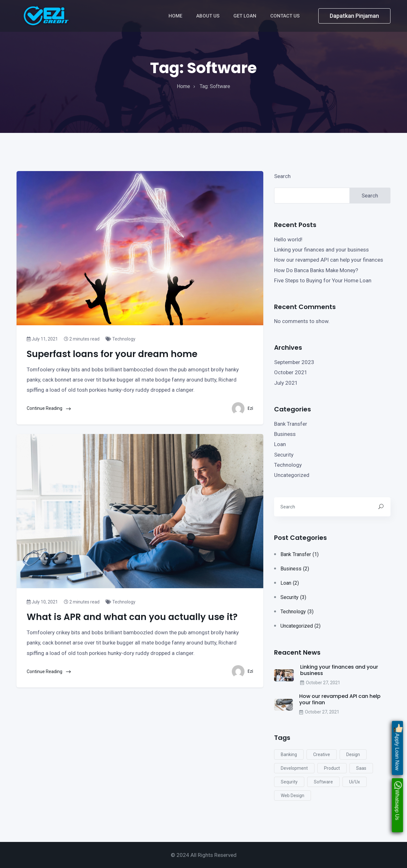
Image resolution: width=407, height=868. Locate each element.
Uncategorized (292, 475)
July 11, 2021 (42, 339)
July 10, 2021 (42, 602)
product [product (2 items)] (332, 768)
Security (284, 455)
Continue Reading (49, 409)
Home (176, 16)
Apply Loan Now (397, 746)
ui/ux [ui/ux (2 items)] (355, 782)
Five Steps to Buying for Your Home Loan (323, 280)
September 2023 (294, 362)
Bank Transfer (291, 424)
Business (285, 434)
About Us (208, 16)
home (183, 86)
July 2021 (286, 383)
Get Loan (245, 16)
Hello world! (288, 239)
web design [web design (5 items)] (293, 796)
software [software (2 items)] (323, 782)
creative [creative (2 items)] (322, 754)
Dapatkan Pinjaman (354, 16)
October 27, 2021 (320, 683)
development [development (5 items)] (294, 768)
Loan (280, 444)
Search (282, 176)
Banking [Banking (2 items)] (289, 754)
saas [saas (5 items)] (361, 768)
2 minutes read (82, 339)
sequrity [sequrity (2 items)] (289, 782)
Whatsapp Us (397, 799)
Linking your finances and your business (321, 250)
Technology (121, 339)
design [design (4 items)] (353, 754)
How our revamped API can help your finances (329, 260)
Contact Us (286, 16)
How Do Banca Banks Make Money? (316, 270)
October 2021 (291, 372)
